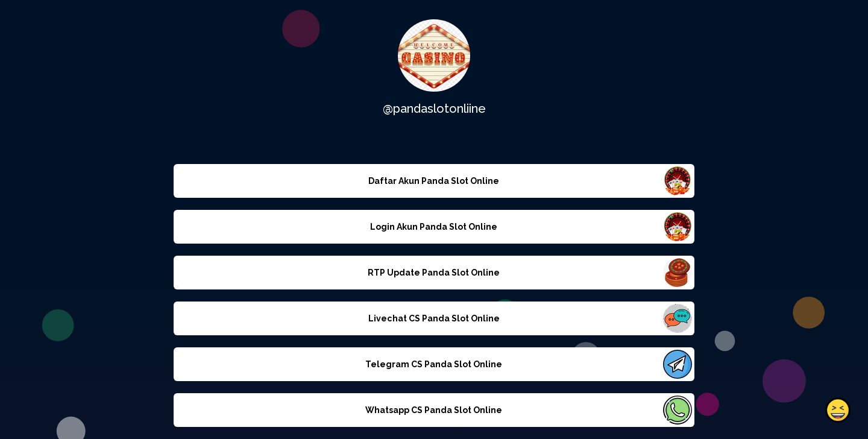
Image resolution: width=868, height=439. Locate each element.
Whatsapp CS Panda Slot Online (434, 410)
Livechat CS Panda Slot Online (434, 318)
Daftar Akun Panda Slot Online (434, 181)
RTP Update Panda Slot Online (434, 273)
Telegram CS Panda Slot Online (434, 364)
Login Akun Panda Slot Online (434, 227)
